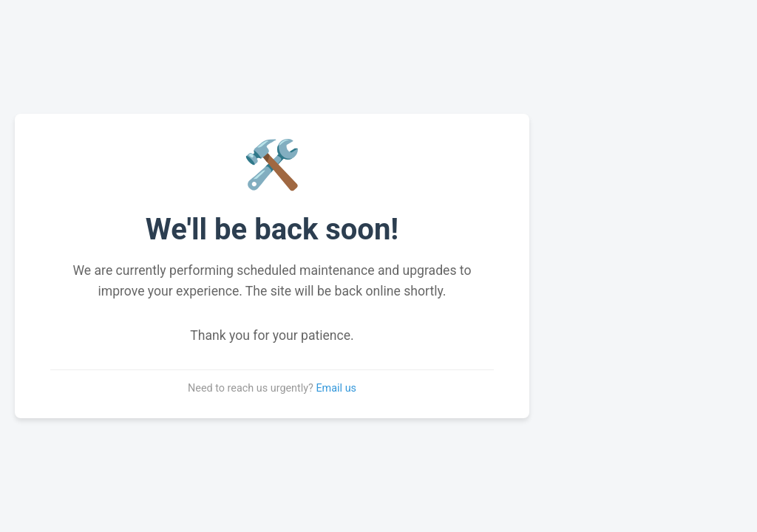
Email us (336, 388)
